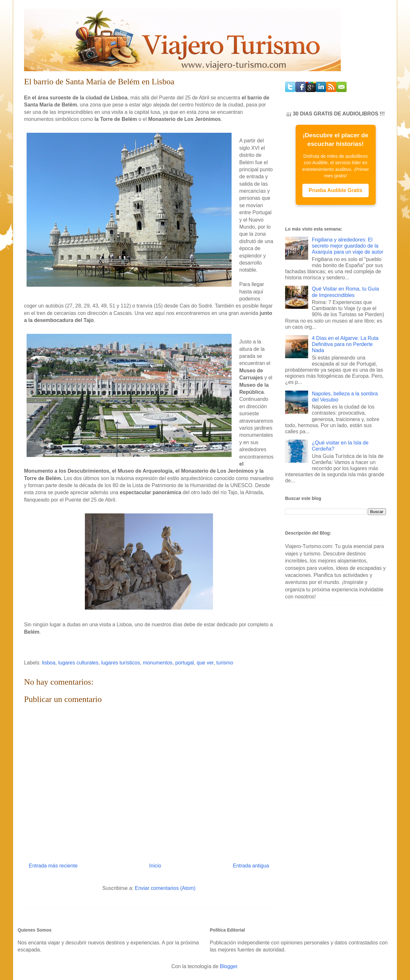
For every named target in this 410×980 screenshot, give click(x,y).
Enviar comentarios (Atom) (165, 888)
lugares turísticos (121, 663)
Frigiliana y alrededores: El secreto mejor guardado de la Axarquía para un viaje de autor (347, 246)
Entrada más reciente (53, 866)
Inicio (155, 866)
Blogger (228, 966)
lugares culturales (78, 663)
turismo (225, 663)
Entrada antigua (251, 866)
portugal (184, 663)
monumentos (158, 663)
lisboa (49, 663)
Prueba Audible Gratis (336, 190)
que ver (205, 663)
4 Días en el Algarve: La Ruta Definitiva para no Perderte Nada (345, 344)
